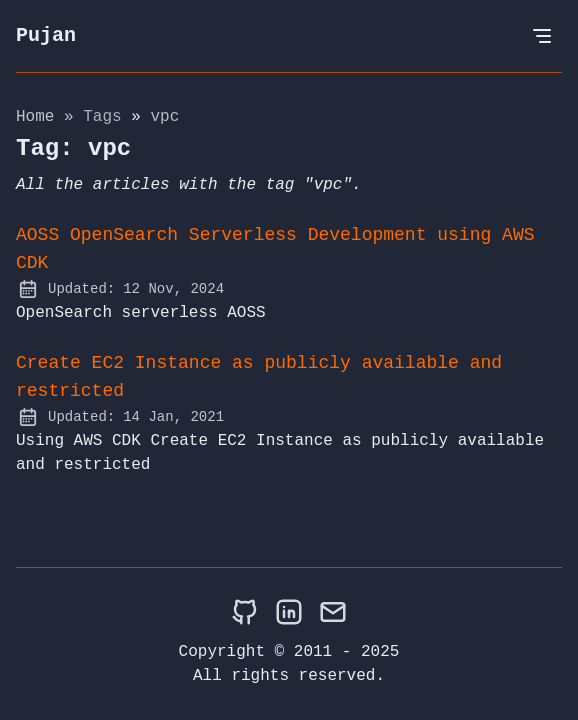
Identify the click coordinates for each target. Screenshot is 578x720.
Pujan (46, 35)
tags (107, 117)
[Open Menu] (542, 36)
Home (35, 117)
